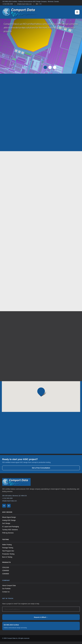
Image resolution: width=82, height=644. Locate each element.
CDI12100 (6, 567)
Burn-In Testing (7, 557)
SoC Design (6, 523)
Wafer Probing (7, 545)
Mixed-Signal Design (9, 517)
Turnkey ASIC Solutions (10, 530)
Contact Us (6, 592)
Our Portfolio (6, 589)
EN (37, 4)
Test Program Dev (8, 551)
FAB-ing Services (8, 533)
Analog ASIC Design (9, 520)
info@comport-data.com (24, 4)
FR (41, 4)
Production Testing (8, 554)
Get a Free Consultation (41, 468)
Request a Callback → (41, 617)
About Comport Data (9, 586)
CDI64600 (6, 574)
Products (6, 562)
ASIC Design (7, 512)
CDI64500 (6, 571)
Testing (6, 539)
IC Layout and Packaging (10, 527)
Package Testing (8, 548)
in (4, 506)
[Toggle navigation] (77, 12)
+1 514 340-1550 (8, 4)
